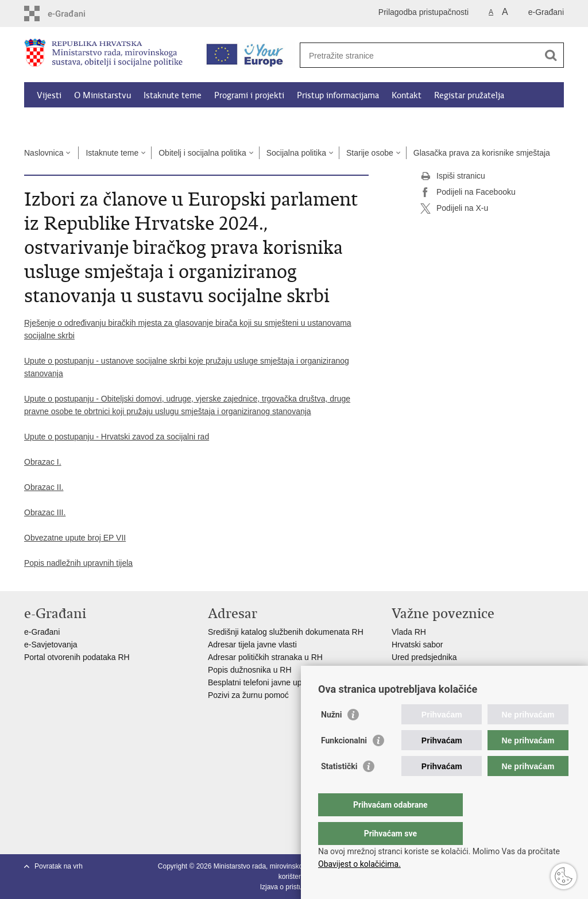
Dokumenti (179, 122)
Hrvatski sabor (417, 645)
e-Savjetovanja (51, 645)
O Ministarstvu (102, 95)
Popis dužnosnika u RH (250, 670)
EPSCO (406, 670)
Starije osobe (370, 153)
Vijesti (49, 95)
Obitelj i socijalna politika (202, 153)
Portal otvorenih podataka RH (78, 657)
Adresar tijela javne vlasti (252, 645)
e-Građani (546, 12)
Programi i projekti (249, 95)
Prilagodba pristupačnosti (423, 12)
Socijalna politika (296, 153)
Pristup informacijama (338, 95)
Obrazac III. (45, 512)
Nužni (331, 738)
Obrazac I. (43, 462)
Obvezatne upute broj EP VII (75, 538)
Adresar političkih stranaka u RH (265, 657)
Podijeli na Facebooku (468, 192)
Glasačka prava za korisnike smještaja (482, 153)
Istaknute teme (173, 95)
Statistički (339, 789)
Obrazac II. (44, 487)
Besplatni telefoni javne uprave (263, 682)
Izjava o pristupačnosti (294, 887)
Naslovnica (44, 153)
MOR (401, 682)
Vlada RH (409, 632)
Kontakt (407, 95)
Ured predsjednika (424, 657)
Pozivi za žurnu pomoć (248, 695)
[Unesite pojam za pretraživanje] (419, 55)
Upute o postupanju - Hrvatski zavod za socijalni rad (117, 437)
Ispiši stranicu (453, 176)
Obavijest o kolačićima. (359, 864)
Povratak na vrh (59, 866)
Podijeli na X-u (454, 209)
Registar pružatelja (469, 95)
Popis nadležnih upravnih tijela (78, 563)
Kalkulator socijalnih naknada (91, 122)
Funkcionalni (344, 763)
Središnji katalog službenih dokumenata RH (286, 632)
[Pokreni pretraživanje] (551, 55)
